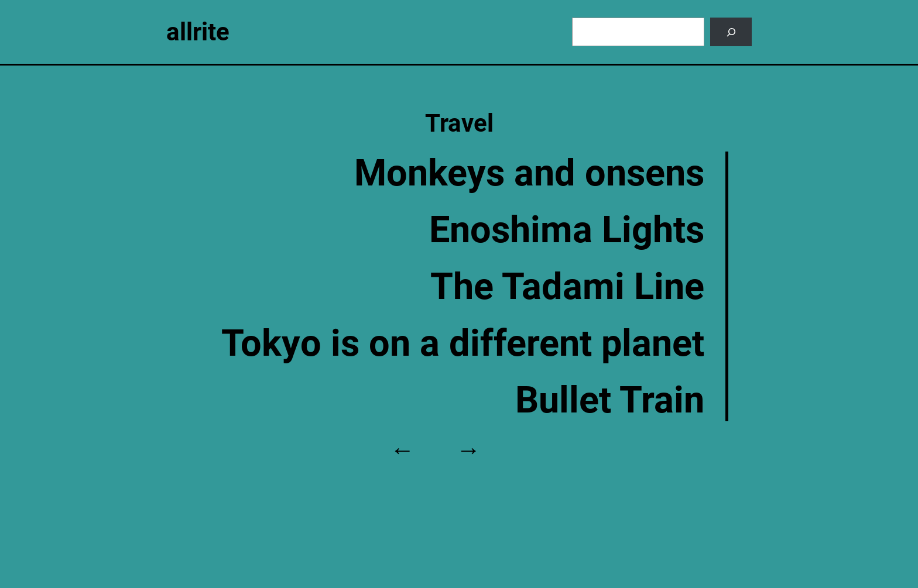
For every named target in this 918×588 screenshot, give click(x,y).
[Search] (731, 32)
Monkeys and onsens (529, 173)
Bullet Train (610, 400)
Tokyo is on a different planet (463, 343)
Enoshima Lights (567, 230)
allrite (198, 32)
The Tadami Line (567, 286)
